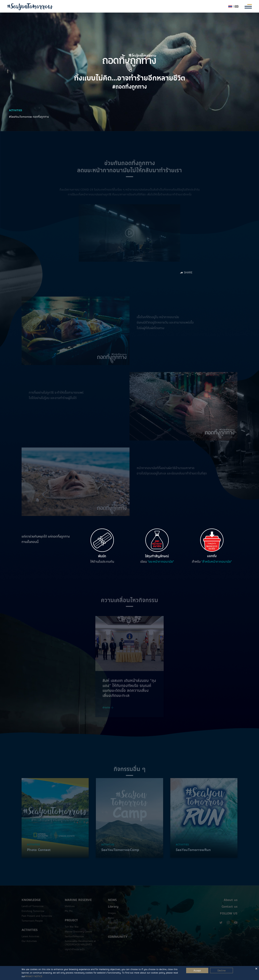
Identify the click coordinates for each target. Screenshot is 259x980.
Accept (197, 971)
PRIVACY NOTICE (34, 976)
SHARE (186, 273)
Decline (221, 971)
